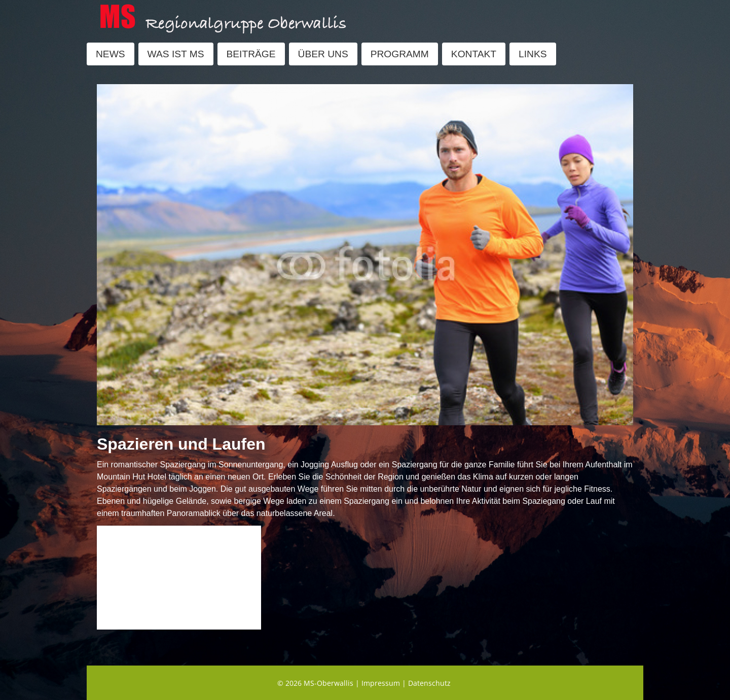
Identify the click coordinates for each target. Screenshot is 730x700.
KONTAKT (474, 54)
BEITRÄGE (251, 54)
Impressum (381, 683)
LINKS (533, 54)
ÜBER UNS (323, 54)
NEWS (111, 54)
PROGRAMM (400, 54)
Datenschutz (429, 683)
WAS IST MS (176, 54)
